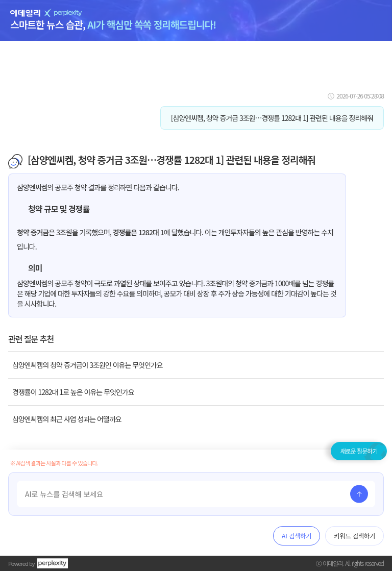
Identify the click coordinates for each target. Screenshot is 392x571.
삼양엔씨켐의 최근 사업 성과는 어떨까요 (67, 419)
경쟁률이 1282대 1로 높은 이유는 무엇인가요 (73, 392)
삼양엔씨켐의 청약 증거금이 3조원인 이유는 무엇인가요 (88, 365)
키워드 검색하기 (354, 536)
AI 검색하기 (297, 536)
